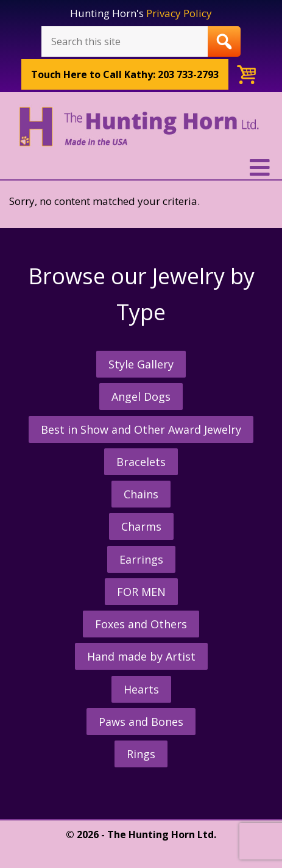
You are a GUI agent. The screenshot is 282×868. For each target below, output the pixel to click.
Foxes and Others (141, 624)
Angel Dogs (141, 396)
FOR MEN (141, 592)
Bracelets (141, 462)
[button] (141, 168)
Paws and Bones (141, 722)
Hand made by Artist (141, 656)
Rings (141, 754)
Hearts (141, 689)
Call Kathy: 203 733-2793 (125, 74)
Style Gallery (141, 364)
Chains (141, 494)
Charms (141, 526)
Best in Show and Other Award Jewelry (141, 429)
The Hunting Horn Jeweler (141, 130)
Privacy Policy (179, 13)
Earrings (141, 559)
